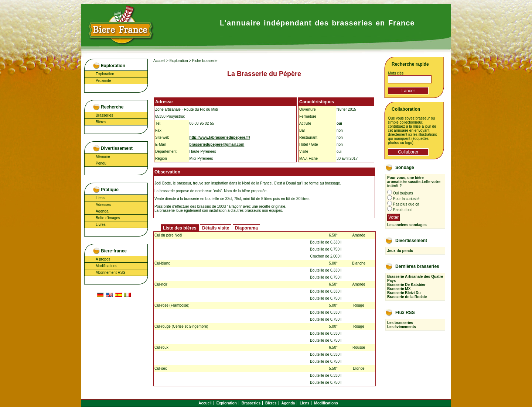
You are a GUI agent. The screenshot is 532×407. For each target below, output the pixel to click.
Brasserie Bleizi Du (404, 293)
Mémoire (103, 157)
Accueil (159, 61)
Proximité (103, 81)
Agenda (102, 211)
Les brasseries (400, 323)
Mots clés (396, 73)
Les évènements (402, 327)
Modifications (106, 266)
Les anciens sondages (407, 225)
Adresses (103, 205)
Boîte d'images (108, 218)
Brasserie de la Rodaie (407, 297)
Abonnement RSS (110, 273)
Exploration (105, 74)
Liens (100, 198)
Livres (101, 225)
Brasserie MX (399, 289)
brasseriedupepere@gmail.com (217, 144)
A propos (103, 259)
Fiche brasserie (205, 61)
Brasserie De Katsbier (406, 285)
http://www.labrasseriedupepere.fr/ (220, 137)
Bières (101, 122)
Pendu (101, 163)
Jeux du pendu (400, 251)
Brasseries (104, 115)
